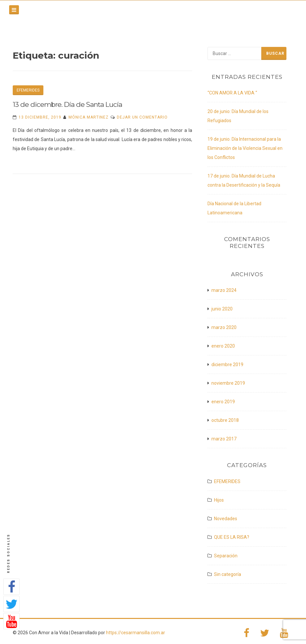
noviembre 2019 (228, 383)
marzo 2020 (224, 327)
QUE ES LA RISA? (232, 537)
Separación (226, 556)
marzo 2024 (224, 290)
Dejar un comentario (142, 117)
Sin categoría (228, 574)
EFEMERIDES (28, 90)
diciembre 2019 (227, 365)
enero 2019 (223, 402)
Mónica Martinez (89, 117)
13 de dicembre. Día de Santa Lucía (67, 104)
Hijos (219, 500)
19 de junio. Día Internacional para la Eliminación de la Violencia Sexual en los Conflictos (245, 148)
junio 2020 (222, 309)
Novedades (226, 519)
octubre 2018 (225, 420)
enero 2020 (223, 346)
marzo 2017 (224, 439)
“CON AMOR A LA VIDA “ (232, 93)
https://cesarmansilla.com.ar (136, 633)
